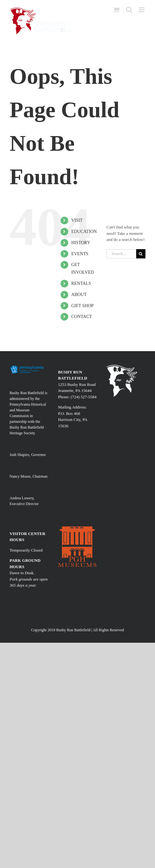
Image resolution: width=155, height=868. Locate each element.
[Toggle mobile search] (129, 10)
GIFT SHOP (82, 306)
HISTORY (81, 243)
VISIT (77, 220)
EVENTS (80, 254)
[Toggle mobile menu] (142, 10)
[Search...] (121, 254)
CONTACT (81, 317)
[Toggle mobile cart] (116, 10)
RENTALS (81, 283)
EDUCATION (84, 231)
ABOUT (79, 295)
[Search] (141, 254)
